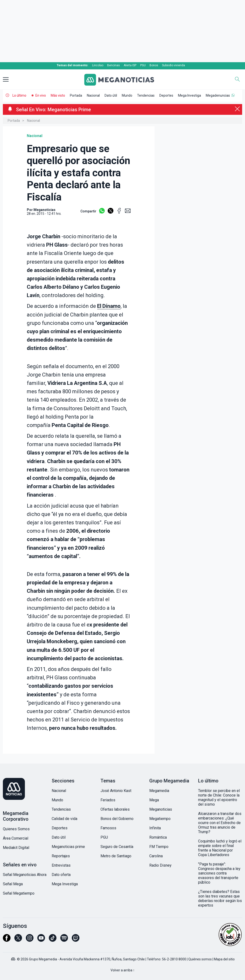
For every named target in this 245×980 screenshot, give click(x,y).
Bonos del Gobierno (117, 819)
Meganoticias (161, 809)
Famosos (108, 828)
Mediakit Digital (16, 848)
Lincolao (98, 65)
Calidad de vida (64, 819)
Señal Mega (13, 884)
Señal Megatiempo (19, 893)
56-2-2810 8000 (174, 959)
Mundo (127, 95)
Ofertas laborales (115, 809)
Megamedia (159, 791)
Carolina (156, 856)
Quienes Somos (16, 829)
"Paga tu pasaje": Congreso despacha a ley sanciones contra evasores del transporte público (219, 873)
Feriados (108, 800)
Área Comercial (16, 838)
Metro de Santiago (116, 856)
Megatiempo (160, 819)
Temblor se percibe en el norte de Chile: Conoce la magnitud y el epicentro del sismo (219, 797)
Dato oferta (61, 875)
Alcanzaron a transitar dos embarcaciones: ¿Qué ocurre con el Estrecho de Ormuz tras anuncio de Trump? (220, 823)
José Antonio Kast (116, 791)
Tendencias (146, 95)
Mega (154, 800)
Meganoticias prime (68, 847)
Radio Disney (160, 865)
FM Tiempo (159, 847)
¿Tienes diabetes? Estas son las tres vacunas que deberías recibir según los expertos (220, 898)
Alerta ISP (130, 65)
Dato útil (111, 95)
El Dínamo (109, 306)
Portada (76, 95)
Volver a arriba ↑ (123, 970)
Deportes (166, 95)
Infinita (155, 828)
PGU (143, 65)
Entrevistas (61, 865)
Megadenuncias (218, 95)
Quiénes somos (200, 959)
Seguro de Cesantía (117, 847)
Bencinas (114, 65)
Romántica (158, 837)
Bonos (154, 65)
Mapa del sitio (224, 959)
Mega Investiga (189, 95)
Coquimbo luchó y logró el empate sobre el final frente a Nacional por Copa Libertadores (220, 848)
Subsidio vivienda (173, 65)
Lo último (19, 95)
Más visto (58, 95)
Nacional (93, 95)
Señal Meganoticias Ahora (25, 875)
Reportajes (61, 856)
